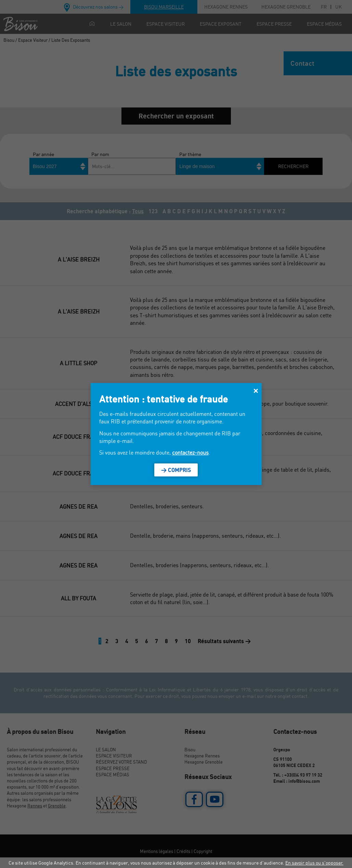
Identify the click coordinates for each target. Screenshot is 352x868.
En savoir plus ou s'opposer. (314, 863)
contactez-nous (190, 452)
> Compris (176, 470)
